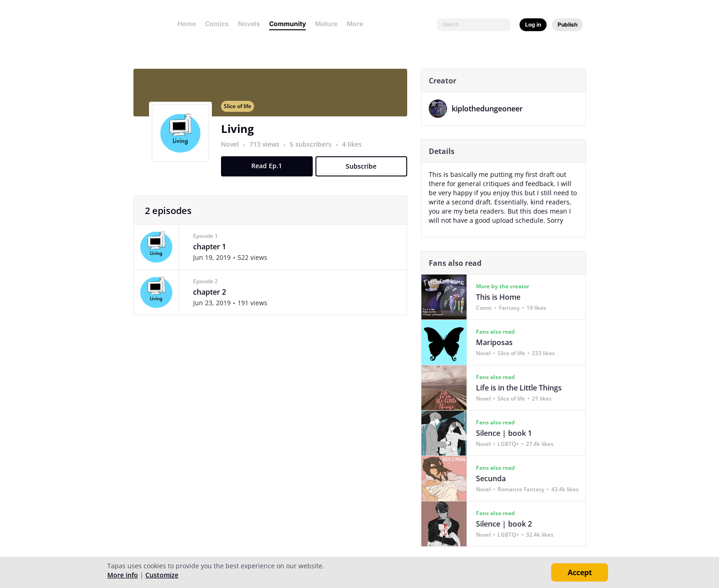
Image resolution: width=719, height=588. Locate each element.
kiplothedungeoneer (491, 109)
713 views (269, 150)
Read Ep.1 (271, 171)
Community (288, 24)
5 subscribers (315, 150)
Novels (249, 24)
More (358, 24)
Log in (533, 25)
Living (241, 134)
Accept (580, 572)
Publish (567, 25)
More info (123, 575)
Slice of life (241, 112)
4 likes (356, 150)
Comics (217, 24)
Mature (326, 24)
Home (187, 24)
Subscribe (365, 172)
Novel (234, 150)
